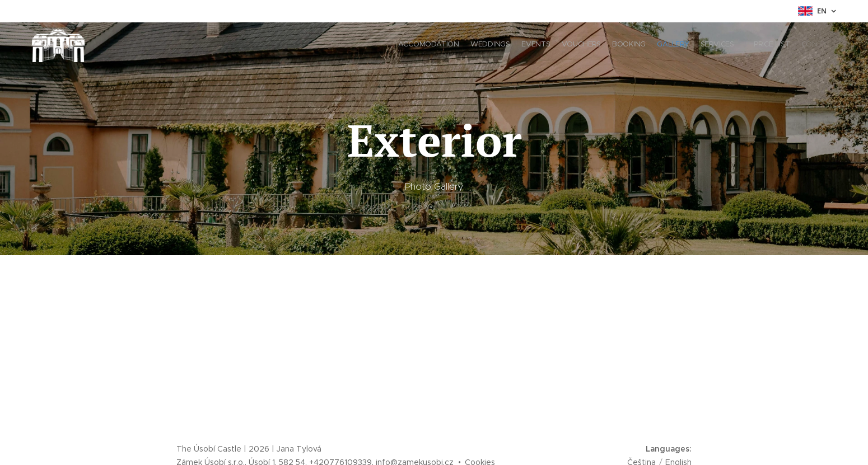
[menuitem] (741, 45)
